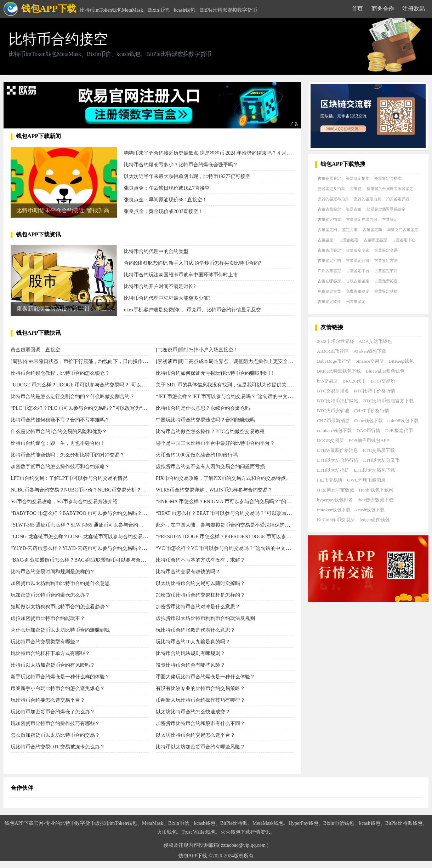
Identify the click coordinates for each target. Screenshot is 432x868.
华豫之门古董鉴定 (403, 230)
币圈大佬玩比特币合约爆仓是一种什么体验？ (205, 677)
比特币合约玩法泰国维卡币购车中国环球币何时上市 (181, 275)
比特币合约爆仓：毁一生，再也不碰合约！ (58, 443)
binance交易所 (370, 361)
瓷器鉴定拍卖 (358, 178)
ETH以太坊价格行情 (338, 460)
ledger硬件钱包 (374, 520)
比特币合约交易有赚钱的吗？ (188, 572)
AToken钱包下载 (370, 351)
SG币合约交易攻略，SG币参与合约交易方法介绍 (64, 502)
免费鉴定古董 (329, 291)
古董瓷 (356, 189)
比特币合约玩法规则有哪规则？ (191, 653)
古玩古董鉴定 (358, 281)
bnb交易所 (327, 381)
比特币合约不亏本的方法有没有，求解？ (200, 560)
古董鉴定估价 (386, 291)
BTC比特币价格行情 (374, 391)
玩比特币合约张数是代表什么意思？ (195, 630)
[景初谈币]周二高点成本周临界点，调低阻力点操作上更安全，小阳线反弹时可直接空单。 (254, 361)
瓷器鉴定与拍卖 (388, 178)
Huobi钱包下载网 (376, 490)
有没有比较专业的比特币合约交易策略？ (200, 688)
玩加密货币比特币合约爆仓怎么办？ (50, 595)
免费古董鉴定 (358, 291)
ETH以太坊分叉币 (381, 460)
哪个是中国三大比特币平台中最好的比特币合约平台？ (215, 443)
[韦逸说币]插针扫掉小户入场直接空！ (197, 350)
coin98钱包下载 (403, 421)
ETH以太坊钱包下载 (374, 470)
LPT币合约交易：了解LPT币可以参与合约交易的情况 (69, 478)
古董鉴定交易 (386, 250)
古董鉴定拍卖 (329, 219)
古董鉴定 (390, 219)
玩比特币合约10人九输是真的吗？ (193, 642)
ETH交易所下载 (379, 450)
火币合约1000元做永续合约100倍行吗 (197, 455)
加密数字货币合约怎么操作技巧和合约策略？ (60, 467)
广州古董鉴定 (329, 271)
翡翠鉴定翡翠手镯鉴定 (386, 209)
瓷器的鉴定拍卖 (367, 199)
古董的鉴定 (349, 240)
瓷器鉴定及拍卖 (331, 189)
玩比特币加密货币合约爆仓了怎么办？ (53, 712)
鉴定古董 (350, 230)
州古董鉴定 (356, 301)
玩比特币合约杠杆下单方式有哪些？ (50, 653)
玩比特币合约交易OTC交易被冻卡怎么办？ (58, 747)
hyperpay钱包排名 (335, 500)
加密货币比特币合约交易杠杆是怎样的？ (200, 595)
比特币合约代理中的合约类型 (156, 251)
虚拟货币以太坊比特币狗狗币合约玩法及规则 (205, 618)
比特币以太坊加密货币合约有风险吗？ (53, 665)
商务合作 (383, 9)
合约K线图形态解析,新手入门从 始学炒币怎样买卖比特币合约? (192, 263)
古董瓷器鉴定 (329, 178)
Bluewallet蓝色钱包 (385, 371)
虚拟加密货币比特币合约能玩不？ (48, 618)
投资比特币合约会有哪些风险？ (191, 665)
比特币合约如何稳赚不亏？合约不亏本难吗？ (60, 420)
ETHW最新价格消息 (337, 450)
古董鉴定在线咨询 (362, 219)
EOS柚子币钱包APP (369, 440)
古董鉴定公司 (358, 260)
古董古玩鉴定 (329, 250)
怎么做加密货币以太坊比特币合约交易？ (55, 735)
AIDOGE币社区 (333, 351)
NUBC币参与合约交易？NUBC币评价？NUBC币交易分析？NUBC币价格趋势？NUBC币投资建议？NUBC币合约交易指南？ (146, 490)
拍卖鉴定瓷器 (398, 199)
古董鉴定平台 (358, 271)
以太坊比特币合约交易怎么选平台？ (195, 735)
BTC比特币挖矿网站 (338, 401)
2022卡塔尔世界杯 (336, 341)
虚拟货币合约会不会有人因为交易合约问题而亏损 (210, 467)
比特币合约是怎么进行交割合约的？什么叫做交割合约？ (73, 396)
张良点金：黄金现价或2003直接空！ (164, 211)
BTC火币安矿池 (333, 411)
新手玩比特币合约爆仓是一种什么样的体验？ (60, 677)
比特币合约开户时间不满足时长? (160, 286)
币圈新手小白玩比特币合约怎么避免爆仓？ (58, 688)
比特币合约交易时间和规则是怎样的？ (53, 572)
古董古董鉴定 (329, 209)
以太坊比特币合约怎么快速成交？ (193, 712)
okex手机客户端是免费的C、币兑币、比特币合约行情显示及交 (192, 310)
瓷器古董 (354, 209)
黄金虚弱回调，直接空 (35, 350)
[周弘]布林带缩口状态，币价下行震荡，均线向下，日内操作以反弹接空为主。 (96, 361)
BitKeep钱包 (401, 361)
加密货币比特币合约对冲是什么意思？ (198, 607)
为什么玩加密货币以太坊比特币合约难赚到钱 (60, 630)
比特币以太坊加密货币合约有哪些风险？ (200, 747)
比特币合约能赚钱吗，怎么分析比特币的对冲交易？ (68, 455)
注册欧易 (414, 9)
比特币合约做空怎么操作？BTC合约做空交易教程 (210, 432)
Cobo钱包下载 (368, 421)
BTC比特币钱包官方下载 (388, 401)
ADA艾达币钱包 (375, 341)
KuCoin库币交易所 (336, 520)
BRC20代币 (354, 381)
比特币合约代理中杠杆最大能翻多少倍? (167, 298)
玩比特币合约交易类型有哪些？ (45, 642)
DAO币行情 (369, 430)
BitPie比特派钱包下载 (339, 371)
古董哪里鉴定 (375, 240)
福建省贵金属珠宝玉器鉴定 (390, 189)
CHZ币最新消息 (333, 421)
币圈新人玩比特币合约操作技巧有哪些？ (200, 700)
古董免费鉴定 (386, 281)
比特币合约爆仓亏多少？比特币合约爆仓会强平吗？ (181, 165)
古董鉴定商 (372, 230)
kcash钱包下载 (370, 510)
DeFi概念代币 (399, 430)
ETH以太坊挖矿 (333, 470)
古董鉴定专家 (358, 250)
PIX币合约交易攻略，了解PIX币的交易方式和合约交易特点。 (223, 478)
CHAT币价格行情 (371, 411)
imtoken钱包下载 (334, 510)
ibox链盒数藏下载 (376, 500)
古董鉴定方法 (386, 260)
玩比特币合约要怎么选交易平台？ (48, 700)
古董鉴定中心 (404, 240)
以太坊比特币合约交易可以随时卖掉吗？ (200, 583)
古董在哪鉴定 (329, 281)
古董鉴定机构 (329, 260)
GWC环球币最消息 (366, 480)
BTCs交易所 (383, 381)
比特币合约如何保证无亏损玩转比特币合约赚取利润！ (215, 373)
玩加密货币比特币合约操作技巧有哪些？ (55, 723)
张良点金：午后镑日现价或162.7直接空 (167, 188)
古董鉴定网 (327, 230)
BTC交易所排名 (333, 391)
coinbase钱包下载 (334, 430)
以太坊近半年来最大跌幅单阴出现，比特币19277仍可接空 (187, 176)
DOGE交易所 (330, 440)
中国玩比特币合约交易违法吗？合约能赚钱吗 (205, 420)
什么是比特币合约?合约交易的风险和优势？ (59, 432)
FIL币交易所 (330, 480)
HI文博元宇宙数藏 (336, 490)
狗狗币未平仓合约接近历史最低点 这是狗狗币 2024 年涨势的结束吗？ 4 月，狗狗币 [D (218, 153)
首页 (357, 9)
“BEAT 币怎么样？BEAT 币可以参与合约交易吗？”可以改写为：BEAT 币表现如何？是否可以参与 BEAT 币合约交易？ (285, 513)
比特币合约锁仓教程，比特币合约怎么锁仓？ (60, 373)
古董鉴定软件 (329, 301)
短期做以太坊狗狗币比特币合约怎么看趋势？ (60, 607)
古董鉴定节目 (386, 271)
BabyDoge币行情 (334, 361)
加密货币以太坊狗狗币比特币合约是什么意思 (60, 583)
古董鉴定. (326, 240)
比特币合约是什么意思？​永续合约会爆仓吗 (203, 408)
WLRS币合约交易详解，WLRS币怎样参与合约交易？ (214, 490)
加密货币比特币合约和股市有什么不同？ (200, 723)
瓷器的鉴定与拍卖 (333, 199)
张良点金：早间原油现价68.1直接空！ (166, 200)
